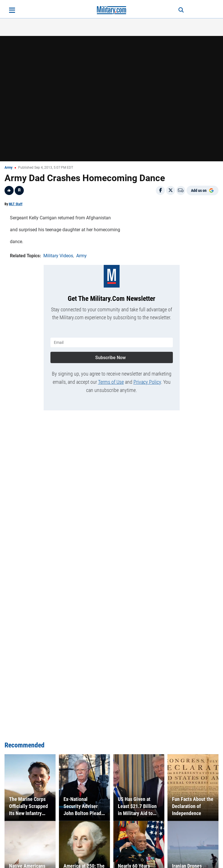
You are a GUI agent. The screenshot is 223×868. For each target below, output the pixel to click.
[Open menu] (12, 10)
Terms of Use (111, 382)
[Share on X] (171, 190)
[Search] (181, 10)
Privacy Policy (147, 382)
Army (9, 168)
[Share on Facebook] (160, 190)
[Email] (181, 190)
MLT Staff (16, 204)
